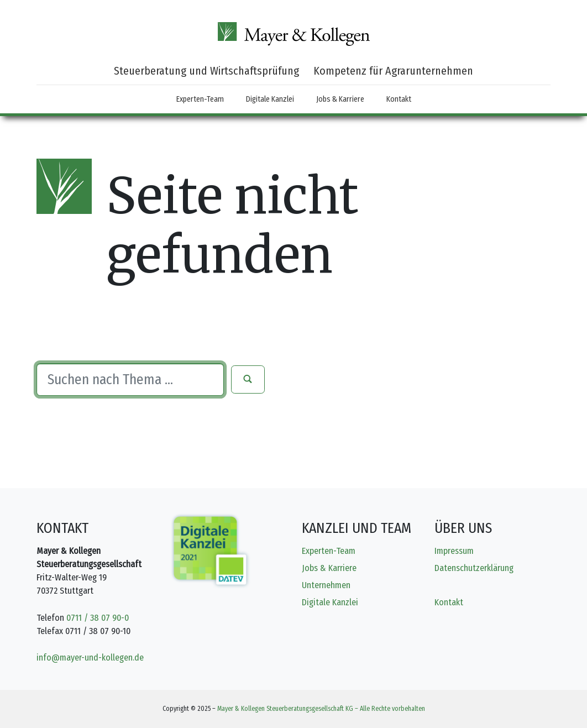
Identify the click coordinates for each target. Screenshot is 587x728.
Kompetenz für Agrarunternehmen (393, 71)
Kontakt (399, 99)
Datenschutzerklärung (474, 568)
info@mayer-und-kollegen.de (90, 658)
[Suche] (130, 380)
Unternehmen (326, 585)
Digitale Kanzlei (270, 99)
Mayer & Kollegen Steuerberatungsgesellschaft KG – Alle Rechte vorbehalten (321, 709)
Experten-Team (200, 99)
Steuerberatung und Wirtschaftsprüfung (206, 71)
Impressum (454, 551)
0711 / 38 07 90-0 (98, 618)
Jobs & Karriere (340, 99)
